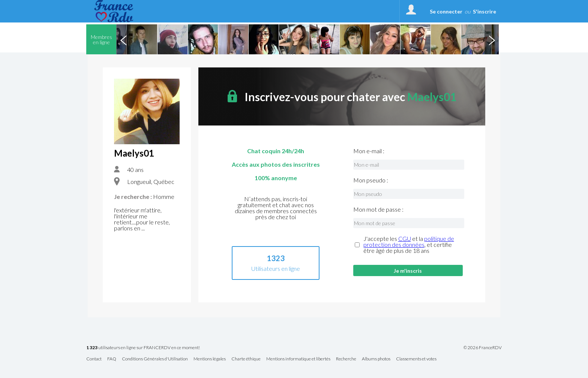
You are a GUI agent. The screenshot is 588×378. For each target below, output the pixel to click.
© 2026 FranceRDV (483, 348)
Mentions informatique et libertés (298, 359)
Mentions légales (210, 359)
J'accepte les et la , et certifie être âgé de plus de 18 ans (409, 245)
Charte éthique (246, 359)
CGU (405, 238)
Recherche (346, 359)
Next (492, 39)
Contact (94, 359)
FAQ (112, 359)
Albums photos (376, 359)
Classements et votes (416, 359)
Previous (123, 39)
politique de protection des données (409, 241)
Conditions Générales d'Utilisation (155, 359)
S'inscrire (484, 11)
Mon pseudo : (371, 180)
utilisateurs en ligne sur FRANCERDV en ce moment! (143, 348)
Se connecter (446, 11)
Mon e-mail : (369, 151)
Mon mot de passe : (378, 209)
